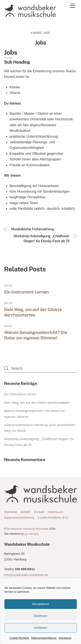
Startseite (11, 512)
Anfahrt (25, 512)
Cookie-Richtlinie (19, 638)
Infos (8, 286)
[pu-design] (32, 534)
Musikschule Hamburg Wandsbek (28, 529)
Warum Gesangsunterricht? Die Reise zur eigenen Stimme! (36, 335)
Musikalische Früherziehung (33, 229)
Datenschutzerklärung (44, 638)
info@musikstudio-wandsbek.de (26, 575)
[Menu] (73, 6)
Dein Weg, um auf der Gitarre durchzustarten (33, 312)
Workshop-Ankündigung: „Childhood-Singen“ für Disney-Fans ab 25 (42, 238)
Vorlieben (40, 628)
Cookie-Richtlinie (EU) (53, 518)
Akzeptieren (40, 604)
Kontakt (39, 512)
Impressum (65, 638)
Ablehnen (40, 616)
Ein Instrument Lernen (26, 292)
